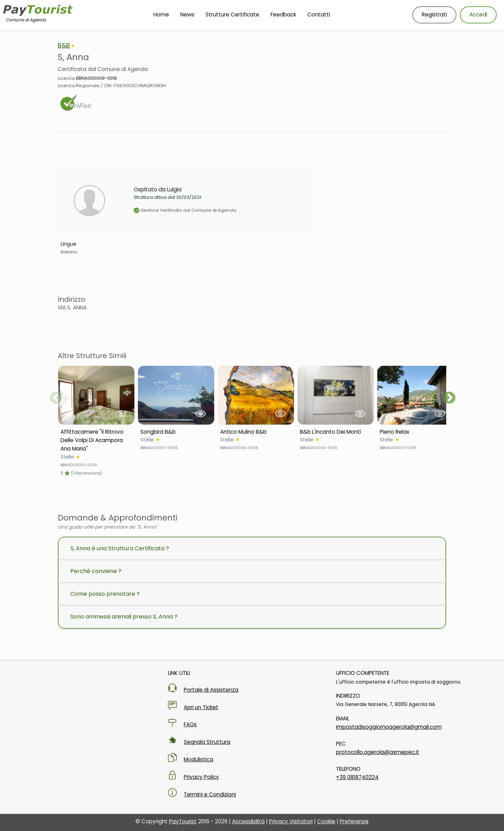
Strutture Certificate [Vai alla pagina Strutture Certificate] (232, 15)
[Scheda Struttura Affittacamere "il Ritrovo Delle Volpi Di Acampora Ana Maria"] (96, 441)
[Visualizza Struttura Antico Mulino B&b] (256, 395)
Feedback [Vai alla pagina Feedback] (283, 15)
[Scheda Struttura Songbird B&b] (176, 432)
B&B (64, 45)
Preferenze (354, 821)
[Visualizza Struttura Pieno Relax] (415, 395)
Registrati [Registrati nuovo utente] (434, 15)
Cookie (326, 821)
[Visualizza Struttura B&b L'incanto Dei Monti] (336, 395)
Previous (56, 398)
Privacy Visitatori (291, 821)
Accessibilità (248, 821)
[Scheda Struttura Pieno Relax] (415, 432)
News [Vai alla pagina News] (187, 15)
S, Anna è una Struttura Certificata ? (120, 548)
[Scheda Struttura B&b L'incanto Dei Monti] (336, 432)
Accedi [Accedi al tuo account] (478, 15)
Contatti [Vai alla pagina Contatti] (319, 15)
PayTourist (183, 821)
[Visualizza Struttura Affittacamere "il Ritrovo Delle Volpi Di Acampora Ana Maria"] (96, 395)
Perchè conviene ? (96, 571)
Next (449, 398)
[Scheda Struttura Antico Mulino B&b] (256, 432)
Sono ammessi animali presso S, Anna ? (124, 617)
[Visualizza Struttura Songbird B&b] (176, 395)
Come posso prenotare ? (105, 594)
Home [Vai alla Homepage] (161, 15)
